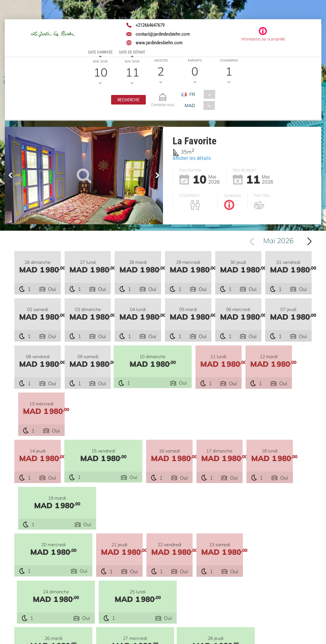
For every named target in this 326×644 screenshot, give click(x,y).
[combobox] (201, 94)
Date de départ (132, 52)
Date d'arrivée (100, 52)
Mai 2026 (278, 241)
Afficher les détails (192, 158)
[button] (128, 100)
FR (192, 94)
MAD (190, 105)
